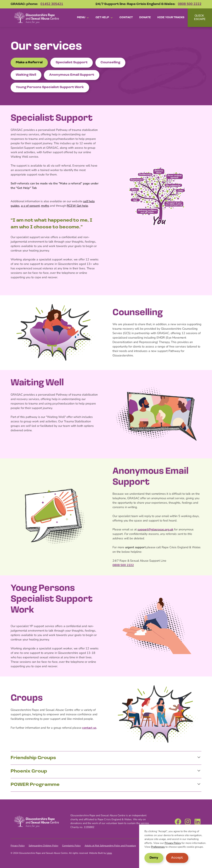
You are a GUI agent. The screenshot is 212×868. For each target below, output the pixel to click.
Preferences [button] (158, 847)
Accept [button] (177, 858)
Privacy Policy (173, 843)
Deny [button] (154, 858)
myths (45, 206)
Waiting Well (26, 75)
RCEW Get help (77, 206)
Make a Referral (29, 63)
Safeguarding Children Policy (43, 846)
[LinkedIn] (198, 822)
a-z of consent (30, 206)
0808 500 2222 (190, 4)
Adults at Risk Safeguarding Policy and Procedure (110, 846)
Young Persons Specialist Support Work (50, 87)
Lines (109, 853)
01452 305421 (52, 4)
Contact (126, 18)
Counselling (110, 63)
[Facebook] (178, 822)
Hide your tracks (171, 18)
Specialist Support (72, 63)
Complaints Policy (71, 846)
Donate (145, 18)
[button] (83, 18)
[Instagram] (188, 822)
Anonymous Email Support (72, 75)
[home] (37, 18)
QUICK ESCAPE (200, 18)
